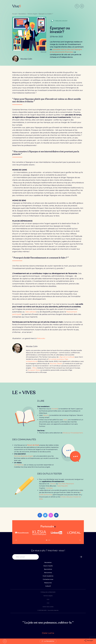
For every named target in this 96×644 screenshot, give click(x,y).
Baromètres (48, 569)
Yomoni (53, 484)
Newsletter (48, 562)
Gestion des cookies (48, 607)
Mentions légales (48, 596)
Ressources (48, 583)
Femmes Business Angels (24, 456)
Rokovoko (41, 338)
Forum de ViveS (33, 445)
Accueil (15, 14)
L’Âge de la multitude (67, 357)
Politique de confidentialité (48, 592)
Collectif (48, 586)
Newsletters (22, 14)
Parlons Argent (32, 14)
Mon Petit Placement (66, 484)
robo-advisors (31, 312)
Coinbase (49, 488)
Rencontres (48, 573)
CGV (48, 603)
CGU (48, 599)
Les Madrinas (19, 465)
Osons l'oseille (48, 566)
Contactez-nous (48, 579)
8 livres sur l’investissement (73, 433)
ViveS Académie (48, 576)
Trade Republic (62, 486)
